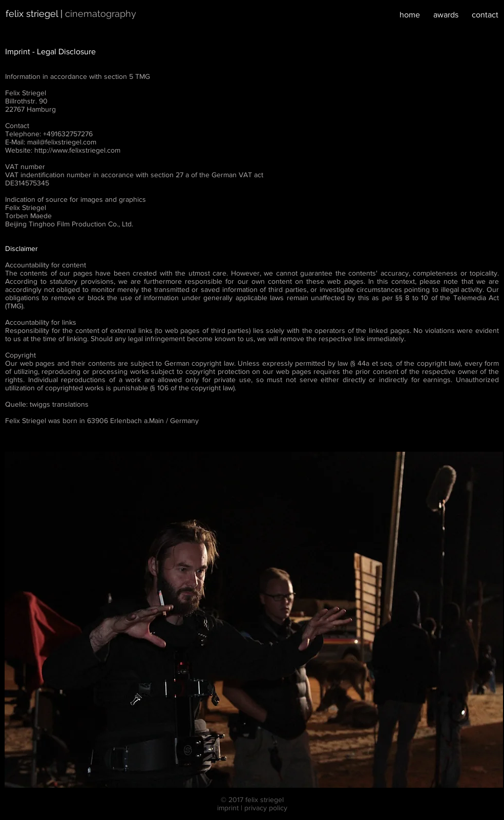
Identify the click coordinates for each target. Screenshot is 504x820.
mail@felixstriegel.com (62, 142)
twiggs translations (59, 404)
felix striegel (32, 14)
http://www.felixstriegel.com (77, 150)
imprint (228, 808)
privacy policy (266, 808)
